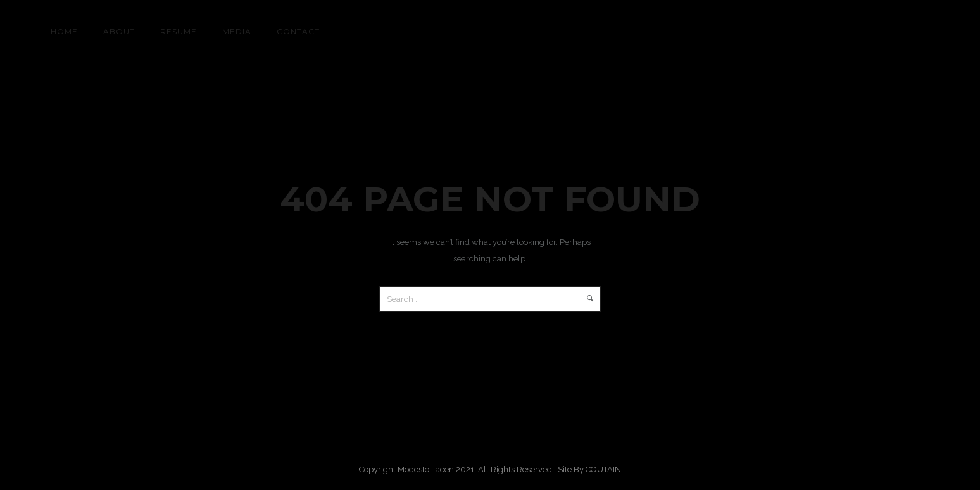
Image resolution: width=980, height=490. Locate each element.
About (119, 31)
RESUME (179, 31)
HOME (64, 31)
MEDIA (237, 31)
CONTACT (298, 31)
